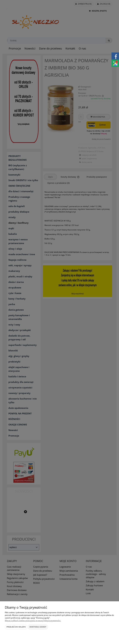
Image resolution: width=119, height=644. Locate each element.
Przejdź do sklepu (16, 627)
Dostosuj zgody (38, 627)
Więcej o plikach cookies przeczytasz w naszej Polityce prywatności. (33, 621)
